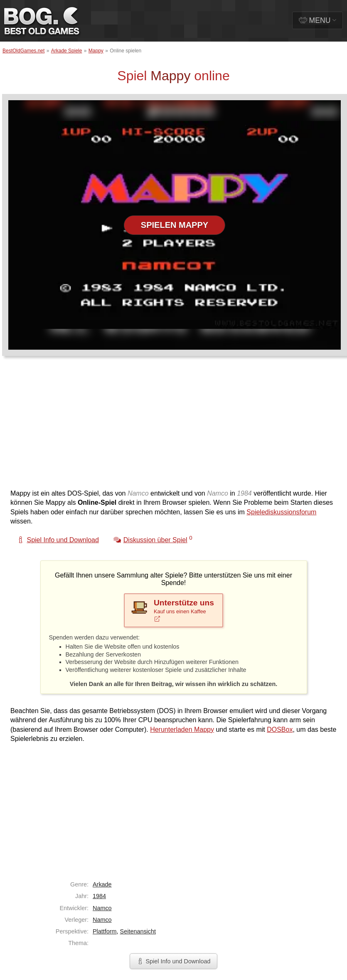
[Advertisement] (160, 427)
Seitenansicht (138, 931)
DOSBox (280, 729)
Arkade (102, 884)
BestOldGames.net (23, 51)
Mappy (96, 51)
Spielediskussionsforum (281, 512)
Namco (102, 908)
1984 (99, 896)
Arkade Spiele (67, 51)
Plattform (105, 931)
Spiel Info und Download (173, 961)
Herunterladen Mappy (182, 729)
